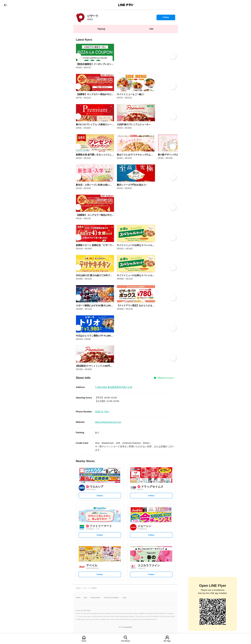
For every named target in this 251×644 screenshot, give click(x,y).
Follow (166, 18)
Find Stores (125, 641)
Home (84, 641)
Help (85, 598)
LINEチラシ (126, 5)
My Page (167, 641)
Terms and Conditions (111, 598)
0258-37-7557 (102, 412)
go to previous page (6, 5)
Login (124, 598)
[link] (81, 17)
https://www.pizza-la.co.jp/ (108, 422)
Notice (78, 598)
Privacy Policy (95, 598)
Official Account (165, 378)
